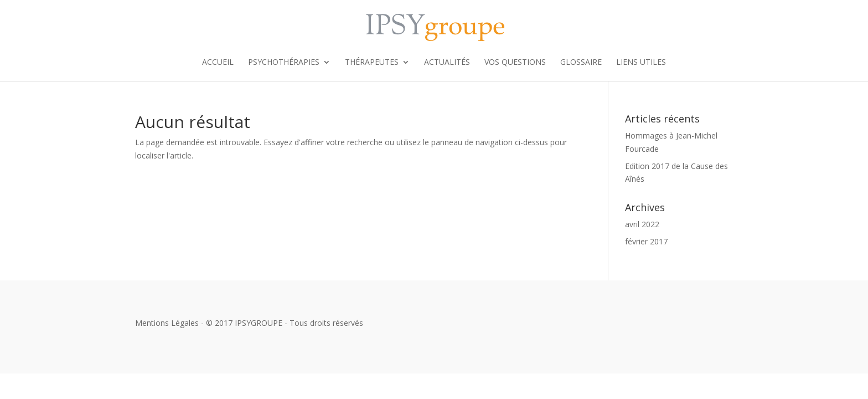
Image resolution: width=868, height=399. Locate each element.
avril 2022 (642, 224)
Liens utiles (641, 63)
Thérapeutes (372, 63)
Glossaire (581, 63)
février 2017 (646, 241)
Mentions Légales (167, 323)
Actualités (447, 63)
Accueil (218, 63)
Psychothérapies (284, 63)
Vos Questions (515, 63)
